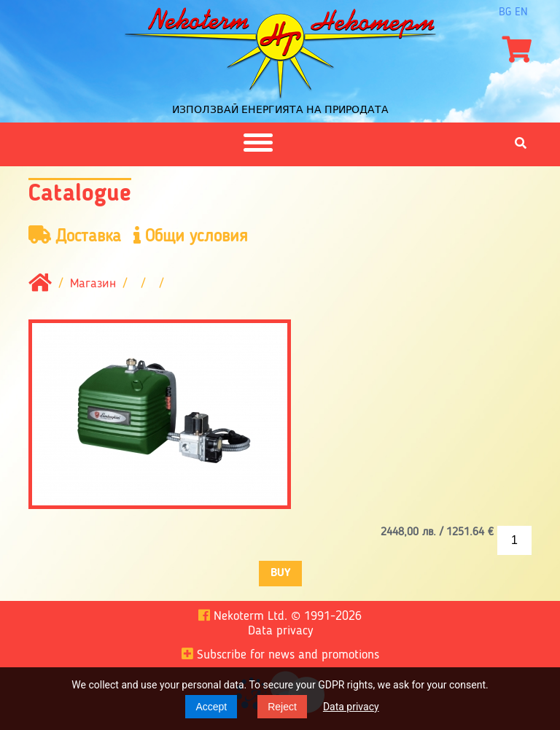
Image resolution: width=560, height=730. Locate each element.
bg (505, 12)
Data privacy (351, 707)
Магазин (93, 284)
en (521, 12)
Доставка (75, 236)
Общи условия (191, 236)
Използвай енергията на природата (280, 109)
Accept (211, 707)
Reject (282, 707)
